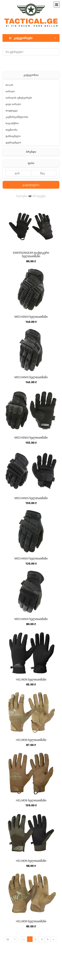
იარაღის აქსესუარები (19, 98)
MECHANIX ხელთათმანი (31, 317)
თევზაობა (12, 130)
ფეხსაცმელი (13, 143)
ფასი (31, 163)
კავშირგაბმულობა (17, 117)
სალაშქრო (12, 123)
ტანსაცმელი (13, 136)
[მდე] (44, 173)
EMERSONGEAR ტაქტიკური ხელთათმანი (31, 254)
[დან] (18, 173)
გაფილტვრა (31, 185)
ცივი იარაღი (13, 104)
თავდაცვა (12, 111)
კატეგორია (31, 75)
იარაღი (10, 91)
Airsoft (9, 85)
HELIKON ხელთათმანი (31, 679)
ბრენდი (31, 152)
